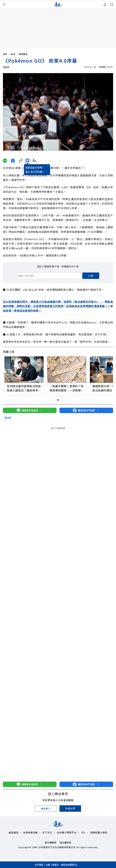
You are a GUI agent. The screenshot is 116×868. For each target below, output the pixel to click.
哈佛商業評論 (30, 832)
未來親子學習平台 (67, 832)
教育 (15, 54)
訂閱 (91, 276)
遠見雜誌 (13, 832)
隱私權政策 (66, 842)
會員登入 (46, 809)
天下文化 (47, 832)
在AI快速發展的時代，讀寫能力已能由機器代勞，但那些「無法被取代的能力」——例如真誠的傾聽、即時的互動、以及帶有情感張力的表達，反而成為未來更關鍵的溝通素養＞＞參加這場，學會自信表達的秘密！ (58, 306)
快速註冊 (70, 808)
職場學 (8, 418)
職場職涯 (23, 54)
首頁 (7, 54)
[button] (109, 370)
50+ (83, 832)
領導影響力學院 (99, 832)
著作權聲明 (50, 842)
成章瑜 (6, 67)
